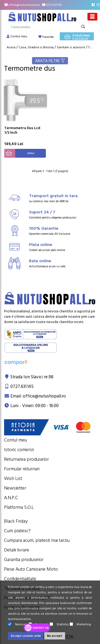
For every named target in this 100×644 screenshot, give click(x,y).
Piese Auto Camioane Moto (31, 569)
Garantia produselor (24, 560)
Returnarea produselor (26, 459)
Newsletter (15, 488)
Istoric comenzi (19, 450)
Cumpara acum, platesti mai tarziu (37, 540)
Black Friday (16, 521)
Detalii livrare (17, 550)
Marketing (80, 624)
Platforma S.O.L (19, 507)
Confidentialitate (20, 579)
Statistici (59, 624)
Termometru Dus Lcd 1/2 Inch (22, 130)
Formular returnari (22, 469)
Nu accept (55, 636)
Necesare (18, 624)
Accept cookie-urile (26, 636)
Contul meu (15, 440)
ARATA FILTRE (50, 61)
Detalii (19, 153)
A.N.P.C (11, 498)
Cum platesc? (17, 531)
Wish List (13, 478)
